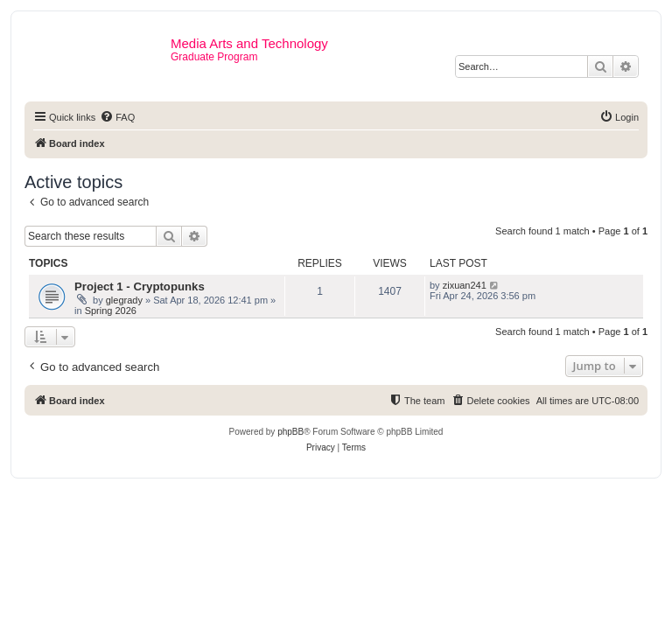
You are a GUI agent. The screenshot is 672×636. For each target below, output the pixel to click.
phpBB (290, 432)
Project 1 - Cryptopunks (140, 287)
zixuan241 (465, 285)
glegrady (124, 300)
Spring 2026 (111, 311)
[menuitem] (117, 117)
